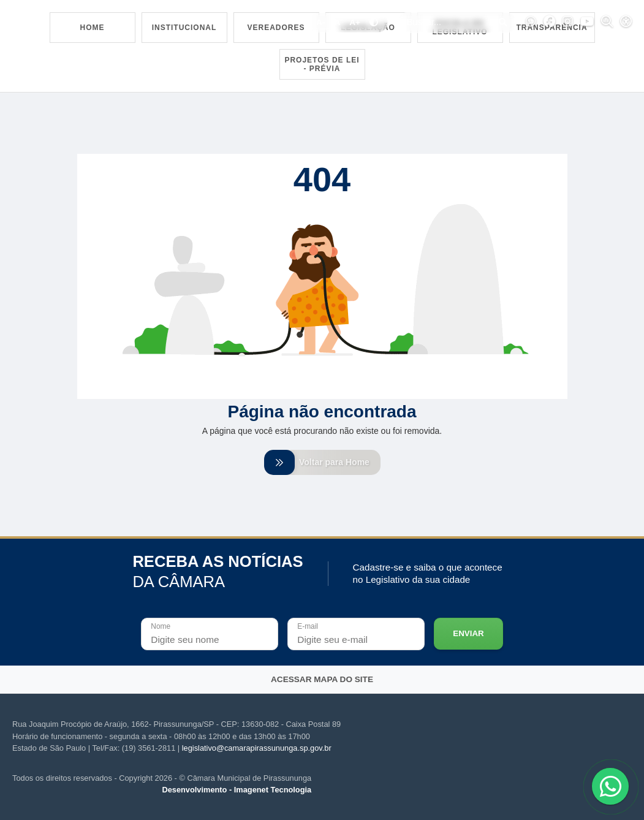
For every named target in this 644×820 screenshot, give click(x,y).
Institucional (184, 28)
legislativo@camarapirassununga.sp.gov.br (257, 748)
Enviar (468, 633)
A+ (355, 22)
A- (320, 22)
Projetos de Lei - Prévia (322, 64)
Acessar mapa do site (322, 679)
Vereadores (276, 28)
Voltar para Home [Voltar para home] (322, 462)
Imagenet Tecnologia (273, 790)
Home (93, 28)
